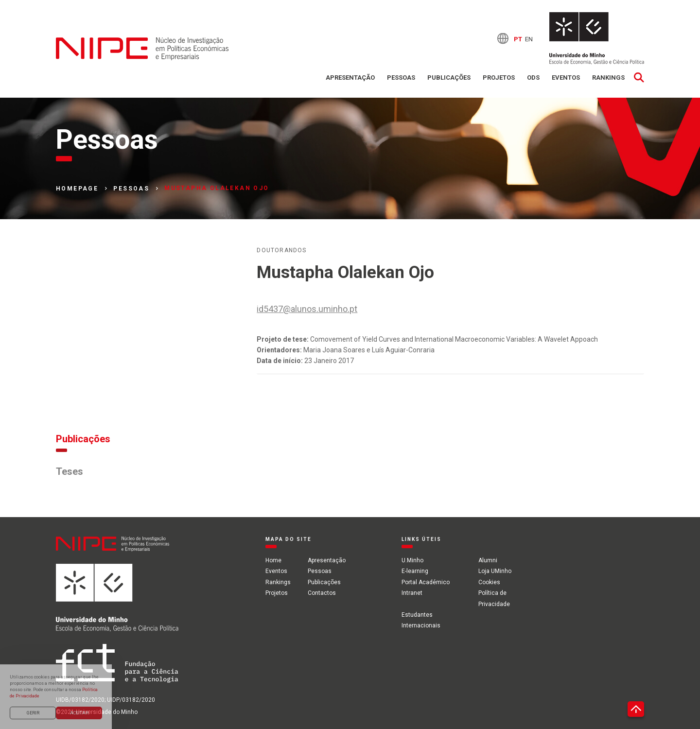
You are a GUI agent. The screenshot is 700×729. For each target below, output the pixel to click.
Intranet (412, 593)
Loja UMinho (495, 571)
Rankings (608, 78)
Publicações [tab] (83, 439)
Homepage (77, 189)
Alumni (488, 560)
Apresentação (350, 78)
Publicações (449, 78)
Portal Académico (426, 582)
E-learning (415, 571)
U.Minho (412, 560)
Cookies (489, 582)
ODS (533, 78)
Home (273, 560)
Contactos (322, 593)
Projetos (499, 78)
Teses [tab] (70, 471)
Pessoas (401, 78)
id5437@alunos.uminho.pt (307, 309)
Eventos (566, 78)
